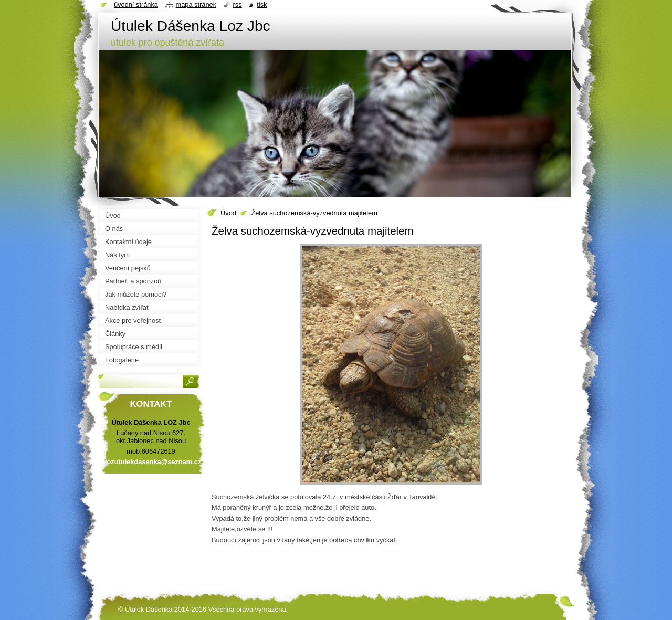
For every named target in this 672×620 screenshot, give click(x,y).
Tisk (262, 4)
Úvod (228, 213)
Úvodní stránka (136, 4)
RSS (238, 4)
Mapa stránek (196, 4)
